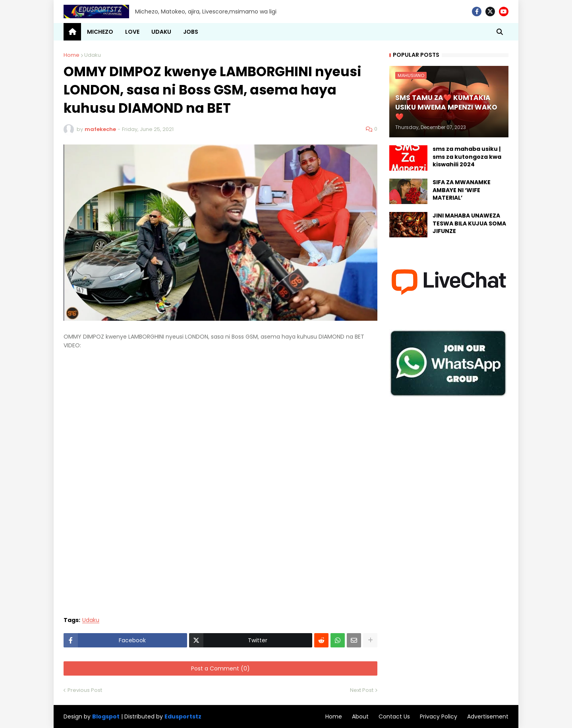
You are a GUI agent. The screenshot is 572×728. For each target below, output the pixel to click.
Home (71, 55)
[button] (500, 32)
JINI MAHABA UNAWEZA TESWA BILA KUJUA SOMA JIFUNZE (469, 223)
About (360, 716)
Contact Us (394, 716)
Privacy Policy (439, 716)
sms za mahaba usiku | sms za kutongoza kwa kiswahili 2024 (467, 157)
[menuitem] (72, 32)
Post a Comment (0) (220, 668)
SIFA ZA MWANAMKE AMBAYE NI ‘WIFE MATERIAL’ (462, 190)
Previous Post (85, 690)
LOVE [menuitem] (132, 32)
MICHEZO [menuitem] (100, 32)
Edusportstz (183, 716)
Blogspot (106, 717)
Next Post (362, 690)
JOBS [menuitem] (191, 32)
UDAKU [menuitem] (161, 32)
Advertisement (488, 716)
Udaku (93, 55)
